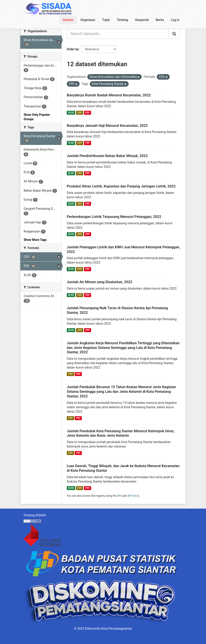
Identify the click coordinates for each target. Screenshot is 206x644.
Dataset (68, 20)
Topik (106, 20)
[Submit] (175, 34)
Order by (73, 49)
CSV (80, 113)
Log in (175, 20)
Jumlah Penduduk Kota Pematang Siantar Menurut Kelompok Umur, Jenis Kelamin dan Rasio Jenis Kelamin (121, 433)
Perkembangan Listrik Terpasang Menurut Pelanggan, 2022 (114, 217)
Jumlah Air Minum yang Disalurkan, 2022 (99, 282)
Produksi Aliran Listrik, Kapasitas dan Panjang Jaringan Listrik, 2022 (121, 186)
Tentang (122, 20)
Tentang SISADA (35, 515)
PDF (87, 113)
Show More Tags (35, 240)
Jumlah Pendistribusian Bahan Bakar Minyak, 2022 (107, 156)
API (119, 496)
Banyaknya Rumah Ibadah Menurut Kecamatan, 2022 (109, 95)
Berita (160, 20)
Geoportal (142, 20)
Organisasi (88, 20)
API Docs (133, 496)
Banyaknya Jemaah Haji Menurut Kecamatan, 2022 (107, 126)
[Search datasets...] (118, 34)
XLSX (71, 113)
